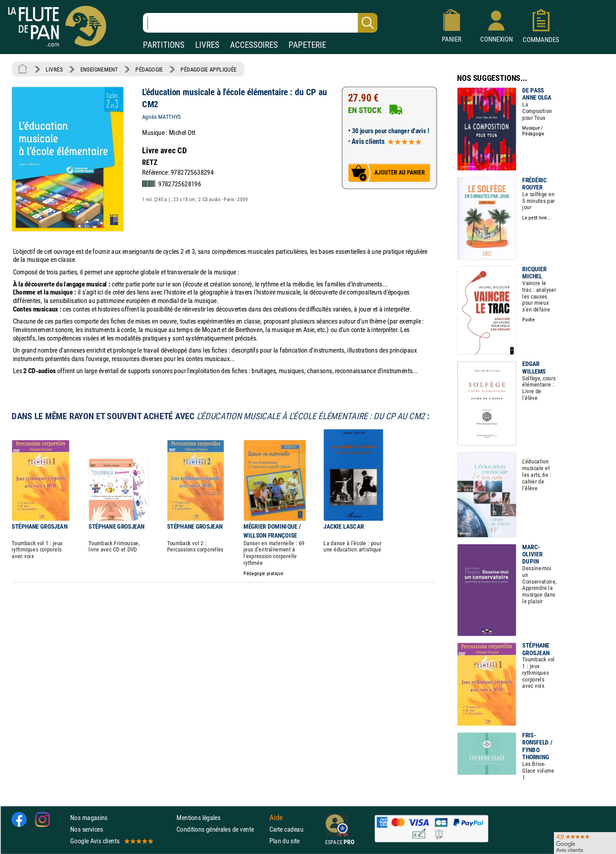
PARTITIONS (164, 45)
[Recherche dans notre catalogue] (260, 23)
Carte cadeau (286, 829)
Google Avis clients (111, 841)
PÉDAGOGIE (149, 69)
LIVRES (207, 45)
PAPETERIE (307, 45)
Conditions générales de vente (221, 829)
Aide (276, 817)
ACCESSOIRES (254, 45)
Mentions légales (198, 818)
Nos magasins (89, 818)
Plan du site (285, 841)
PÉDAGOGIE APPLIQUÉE (208, 69)
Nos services (86, 829)
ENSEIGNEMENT (99, 69)
